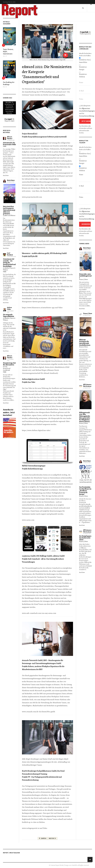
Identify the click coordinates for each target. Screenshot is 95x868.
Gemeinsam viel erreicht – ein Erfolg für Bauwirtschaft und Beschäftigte (9, 263)
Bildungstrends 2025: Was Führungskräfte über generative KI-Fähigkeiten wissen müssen (85, 417)
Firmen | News (84, 279)
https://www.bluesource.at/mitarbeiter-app (38, 308)
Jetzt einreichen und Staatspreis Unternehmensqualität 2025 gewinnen (9, 210)
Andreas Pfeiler (9, 308)
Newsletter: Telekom (83, 76)
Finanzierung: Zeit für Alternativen (9, 364)
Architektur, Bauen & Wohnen (9, 269)
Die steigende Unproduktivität (8, 316)
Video (60, 308)
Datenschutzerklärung (87, 116)
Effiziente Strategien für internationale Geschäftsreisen (85, 342)
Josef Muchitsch (10, 254)
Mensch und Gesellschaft (7, 369)
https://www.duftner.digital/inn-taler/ (36, 430)
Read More (6, 175)
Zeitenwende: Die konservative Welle (9, 144)
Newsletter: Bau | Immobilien (85, 61)
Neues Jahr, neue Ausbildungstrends (85, 276)
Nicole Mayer (11, 180)
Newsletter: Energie (83, 68)
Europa (5, 367)
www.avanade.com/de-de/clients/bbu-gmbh (39, 712)
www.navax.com (28, 520)
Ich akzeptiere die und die (86, 111)
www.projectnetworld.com (32, 197)
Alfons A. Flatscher (10, 138)
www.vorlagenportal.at (31, 828)
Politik (5, 146)
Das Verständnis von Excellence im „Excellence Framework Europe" (85, 491)
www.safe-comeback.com (32, 613)
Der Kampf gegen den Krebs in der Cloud (85, 538)
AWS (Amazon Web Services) (87, 385)
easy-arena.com (50, 613)
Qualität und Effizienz (9, 215)
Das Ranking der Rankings (9, 83)
